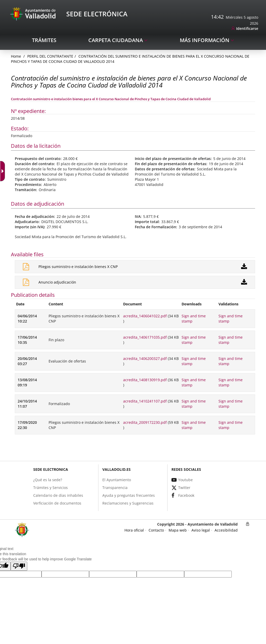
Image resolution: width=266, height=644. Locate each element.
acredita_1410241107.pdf (145, 401)
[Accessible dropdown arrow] (4, 171)
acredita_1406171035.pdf (145, 337)
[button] (19, 566)
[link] (245, 29)
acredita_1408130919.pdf (145, 380)
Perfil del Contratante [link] (50, 56)
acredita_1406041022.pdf (145, 316)
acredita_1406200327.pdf (145, 358)
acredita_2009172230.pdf (145, 422)
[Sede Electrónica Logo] (34, 14)
